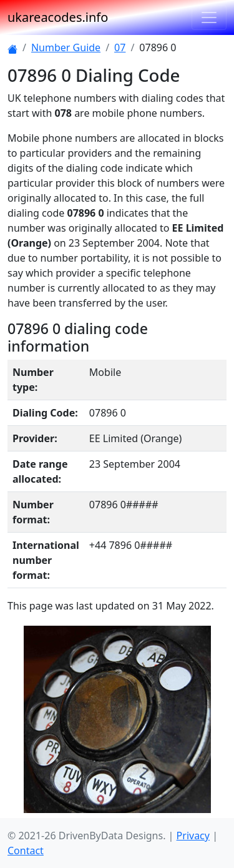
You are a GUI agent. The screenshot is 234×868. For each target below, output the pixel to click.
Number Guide (66, 47)
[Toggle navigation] (209, 17)
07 (120, 47)
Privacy (193, 836)
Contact (26, 851)
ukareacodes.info (58, 17)
